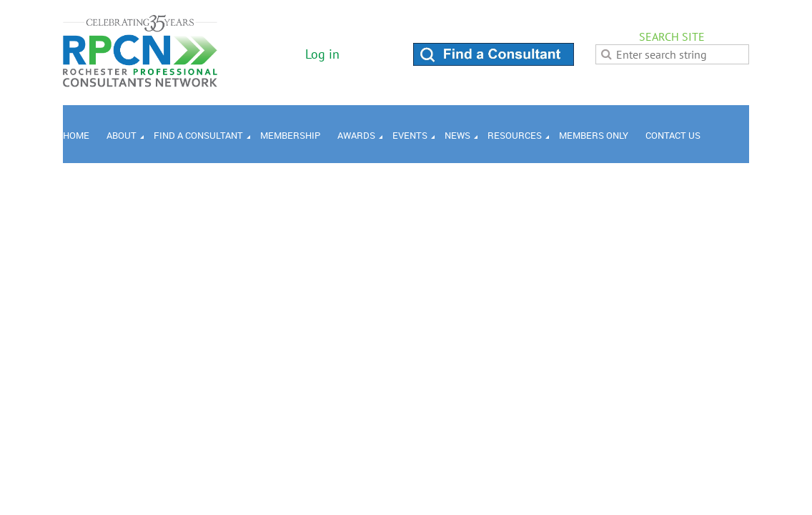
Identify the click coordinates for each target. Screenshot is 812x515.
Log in (322, 54)
